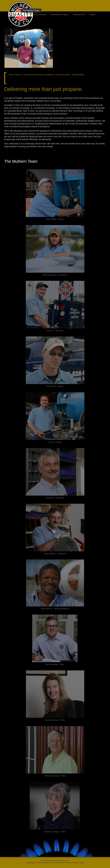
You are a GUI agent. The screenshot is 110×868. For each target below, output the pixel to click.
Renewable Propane (60, 15)
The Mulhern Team (31, 11)
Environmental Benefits (36, 15)
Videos (93, 15)
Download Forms (51, 11)
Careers (94, 11)
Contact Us (68, 11)
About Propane (15, 15)
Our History (14, 11)
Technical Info (79, 15)
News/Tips (81, 11)
